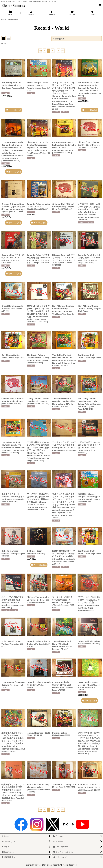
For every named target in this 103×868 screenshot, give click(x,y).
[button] (31, 13)
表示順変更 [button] (58, 39)
